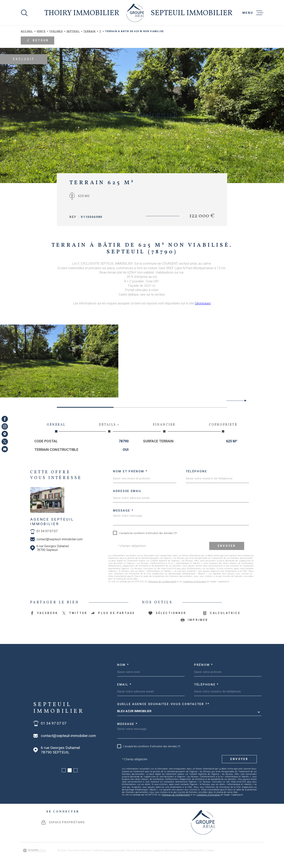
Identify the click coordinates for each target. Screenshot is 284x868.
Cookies (210, 850)
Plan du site (133, 850)
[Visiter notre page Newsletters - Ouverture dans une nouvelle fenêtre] (5, 449)
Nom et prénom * (130, 471)
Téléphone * (206, 685)
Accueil (27, 31)
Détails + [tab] (109, 428)
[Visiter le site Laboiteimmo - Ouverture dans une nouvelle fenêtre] (35, 851)
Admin (168, 850)
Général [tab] (56, 428)
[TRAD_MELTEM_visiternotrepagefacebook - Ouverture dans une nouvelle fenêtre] (5, 419)
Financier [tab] (164, 428)
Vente (41, 31)
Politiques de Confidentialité (162, 582)
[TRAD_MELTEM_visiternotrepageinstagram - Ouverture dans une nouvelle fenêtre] (5, 426)
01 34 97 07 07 (47, 531)
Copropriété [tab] (223, 428)
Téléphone (196, 471)
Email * (124, 685)
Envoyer (227, 546)
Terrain (89, 31)
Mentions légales (152, 850)
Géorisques (203, 303)
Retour (37, 41)
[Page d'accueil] (135, 13)
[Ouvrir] (24, 13)
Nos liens (179, 850)
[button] (244, 401)
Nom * (123, 665)
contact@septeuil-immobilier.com (60, 539)
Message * (123, 511)
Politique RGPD (195, 850)
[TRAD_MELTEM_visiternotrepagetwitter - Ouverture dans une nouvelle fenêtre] (5, 442)
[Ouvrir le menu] (253, 13)
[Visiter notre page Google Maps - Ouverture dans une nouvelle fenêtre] (5, 434)
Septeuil (73, 31)
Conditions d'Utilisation (195, 582)
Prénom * (204, 665)
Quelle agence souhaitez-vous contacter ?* (163, 704)
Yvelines (56, 31)
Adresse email (127, 491)
